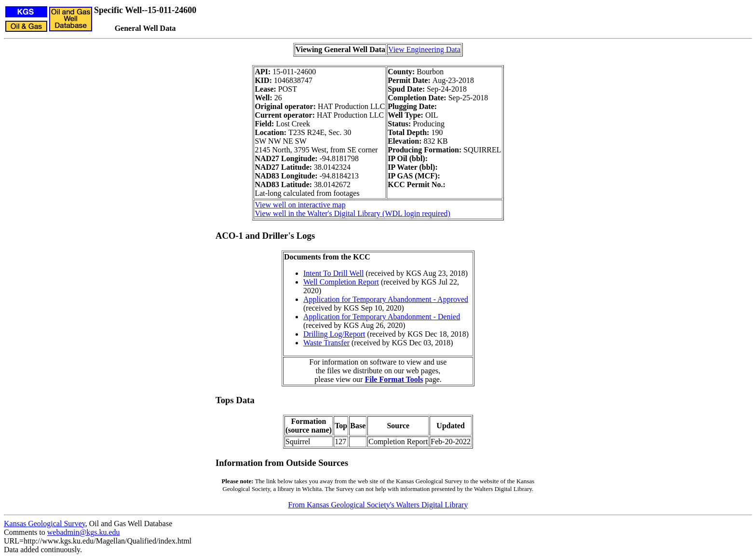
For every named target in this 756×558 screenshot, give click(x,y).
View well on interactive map (300, 205)
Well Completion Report (341, 282)
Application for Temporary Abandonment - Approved (386, 299)
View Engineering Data (424, 49)
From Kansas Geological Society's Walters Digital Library (378, 505)
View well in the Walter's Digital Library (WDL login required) (352, 213)
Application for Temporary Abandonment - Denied (382, 317)
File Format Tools (394, 379)
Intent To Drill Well (333, 273)
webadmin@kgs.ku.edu (84, 532)
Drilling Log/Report (334, 334)
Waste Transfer (326, 343)
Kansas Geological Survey (45, 524)
